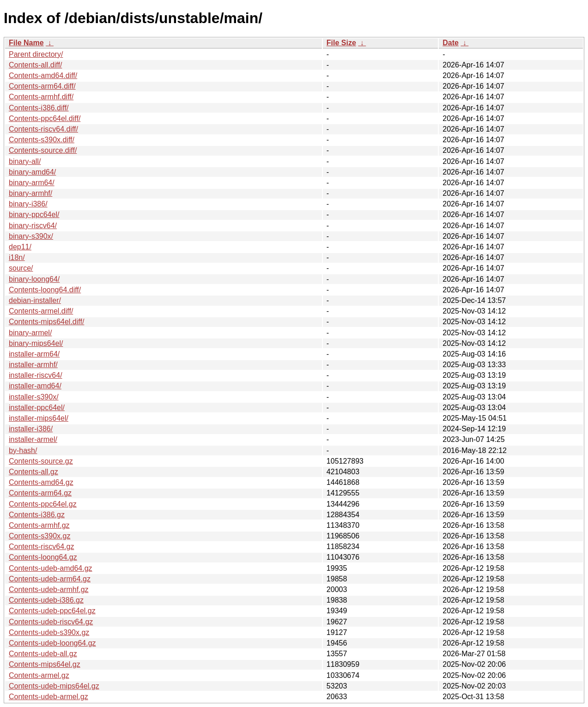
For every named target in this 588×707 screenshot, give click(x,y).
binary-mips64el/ (36, 343)
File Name (26, 43)
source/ (21, 268)
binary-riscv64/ (33, 226)
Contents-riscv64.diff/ (43, 129)
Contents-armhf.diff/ (41, 97)
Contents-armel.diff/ (41, 311)
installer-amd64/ (35, 386)
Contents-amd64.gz (41, 482)
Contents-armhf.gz (39, 525)
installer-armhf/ (33, 365)
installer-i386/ (31, 429)
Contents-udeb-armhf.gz (49, 589)
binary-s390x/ (31, 236)
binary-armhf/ (30, 193)
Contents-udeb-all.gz (43, 654)
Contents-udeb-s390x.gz (49, 632)
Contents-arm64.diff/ (42, 86)
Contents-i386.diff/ (39, 108)
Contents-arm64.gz (40, 493)
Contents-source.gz (41, 461)
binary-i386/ (28, 204)
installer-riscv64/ (36, 375)
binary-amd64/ (32, 172)
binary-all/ (25, 161)
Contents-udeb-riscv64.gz (51, 622)
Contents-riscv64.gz (41, 547)
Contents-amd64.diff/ (43, 76)
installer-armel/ (33, 439)
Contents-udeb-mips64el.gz (54, 686)
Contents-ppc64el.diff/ (45, 118)
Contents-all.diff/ (35, 65)
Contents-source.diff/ (43, 150)
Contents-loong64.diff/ (45, 290)
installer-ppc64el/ (37, 408)
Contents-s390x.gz (39, 536)
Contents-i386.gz (37, 515)
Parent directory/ (36, 54)
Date (451, 43)
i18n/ (17, 257)
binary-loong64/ (34, 279)
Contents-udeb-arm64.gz (50, 579)
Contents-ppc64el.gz (43, 504)
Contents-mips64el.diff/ (46, 322)
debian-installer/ (35, 300)
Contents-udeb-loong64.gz (52, 643)
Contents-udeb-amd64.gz (51, 568)
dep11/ (20, 247)
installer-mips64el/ (39, 418)
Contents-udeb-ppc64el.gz (52, 611)
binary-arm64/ (32, 183)
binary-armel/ (30, 333)
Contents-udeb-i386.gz (46, 600)
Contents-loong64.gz (43, 557)
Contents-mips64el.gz (45, 664)
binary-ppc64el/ (34, 215)
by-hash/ (23, 450)
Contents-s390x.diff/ (42, 140)
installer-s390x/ (34, 397)
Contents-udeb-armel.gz (48, 697)
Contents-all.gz (33, 472)
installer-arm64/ (34, 354)
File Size (341, 43)
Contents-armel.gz (39, 675)
